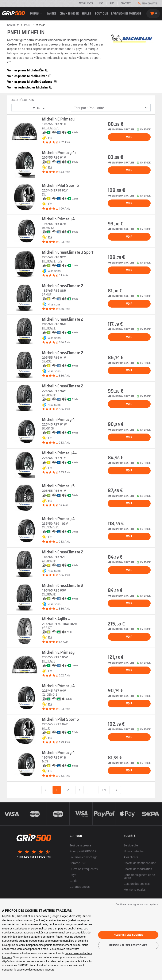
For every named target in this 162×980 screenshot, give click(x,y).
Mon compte (147, 4)
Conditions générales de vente (139, 876)
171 (104, 790)
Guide (73, 881)
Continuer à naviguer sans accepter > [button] (137, 904)
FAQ (101, 3)
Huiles (87, 14)
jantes (52, 14)
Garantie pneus (80, 887)
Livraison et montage (126, 14)
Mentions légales (135, 890)
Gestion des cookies (137, 884)
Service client (132, 845)
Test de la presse (80, 845)
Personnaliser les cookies (128, 945)
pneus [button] (37, 14)
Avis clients (86, 3)
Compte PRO (78, 863)
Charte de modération (138, 869)
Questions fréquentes (84, 869)
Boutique (101, 14)
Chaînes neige (69, 14)
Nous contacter (134, 851)
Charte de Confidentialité (140, 863)
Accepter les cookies (128, 935)
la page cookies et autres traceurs (34, 969)
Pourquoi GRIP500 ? (83, 851)
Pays (73, 875)
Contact (126, 3)
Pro (112, 3)
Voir (129, 137)
